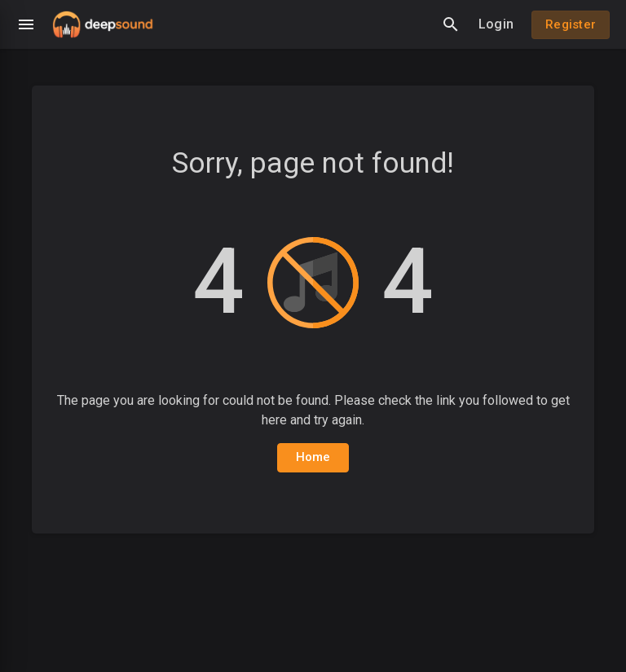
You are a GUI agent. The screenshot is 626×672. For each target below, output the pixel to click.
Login (496, 24)
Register (571, 24)
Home (313, 457)
